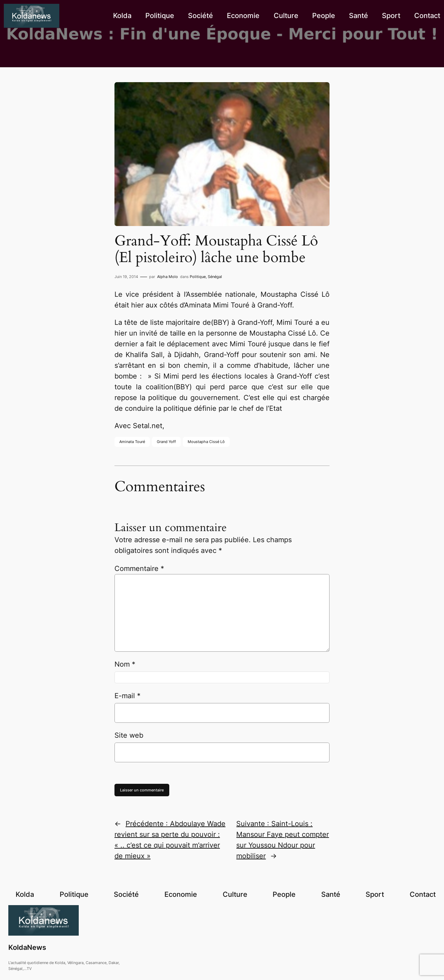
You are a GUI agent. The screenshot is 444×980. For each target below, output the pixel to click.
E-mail (127, 696)
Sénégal (215, 277)
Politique (198, 277)
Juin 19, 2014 (126, 277)
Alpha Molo (168, 277)
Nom (125, 664)
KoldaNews (27, 947)
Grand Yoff (166, 442)
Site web (129, 735)
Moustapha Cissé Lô (206, 442)
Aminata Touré (132, 442)
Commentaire (139, 569)
